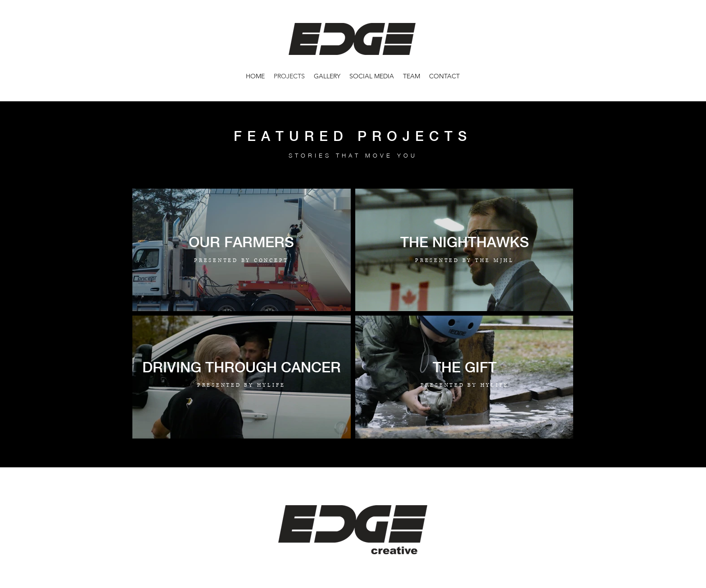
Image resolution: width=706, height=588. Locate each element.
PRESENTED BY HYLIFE (241, 385)
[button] (327, 76)
